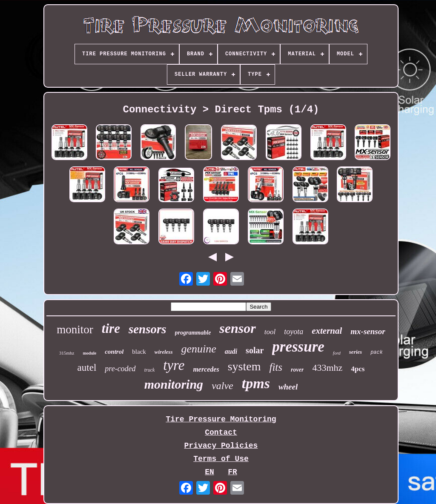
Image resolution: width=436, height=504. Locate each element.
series (356, 352)
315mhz (67, 353)
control (114, 352)
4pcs (358, 369)
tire (111, 328)
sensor (237, 328)
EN (209, 472)
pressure (298, 347)
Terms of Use (221, 459)
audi (231, 351)
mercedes (206, 369)
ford (337, 353)
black (139, 352)
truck (150, 370)
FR (232, 472)
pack (377, 352)
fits (276, 367)
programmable (193, 333)
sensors (148, 329)
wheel (288, 387)
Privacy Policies (221, 446)
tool (270, 332)
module (89, 353)
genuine (198, 349)
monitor (75, 329)
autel (87, 368)
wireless (164, 352)
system (244, 366)
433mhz (327, 368)
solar (255, 350)
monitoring (174, 384)
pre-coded (120, 369)
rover (297, 370)
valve (222, 386)
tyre (174, 365)
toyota (294, 332)
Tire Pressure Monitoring (221, 419)
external (327, 331)
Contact (221, 432)
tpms (256, 383)
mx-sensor (368, 331)
